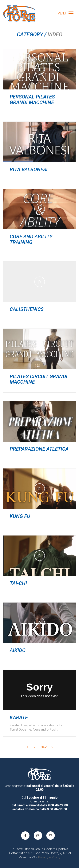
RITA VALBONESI (29, 169)
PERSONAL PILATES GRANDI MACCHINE (32, 100)
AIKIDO (18, 650)
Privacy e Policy (49, 857)
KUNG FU (20, 516)
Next (47, 747)
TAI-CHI (18, 583)
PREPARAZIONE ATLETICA (39, 449)
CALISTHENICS (27, 309)
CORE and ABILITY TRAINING (31, 239)
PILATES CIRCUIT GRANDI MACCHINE (39, 379)
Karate (19, 718)
